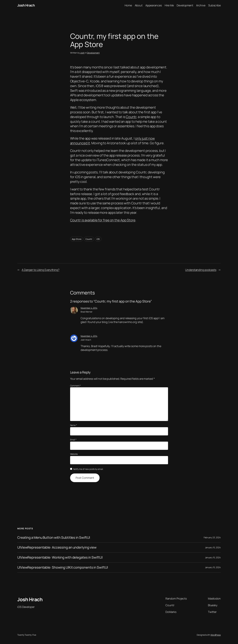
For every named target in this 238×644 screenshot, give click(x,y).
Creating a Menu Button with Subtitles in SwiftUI (54, 538)
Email (73, 440)
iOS (98, 239)
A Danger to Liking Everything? (41, 270)
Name (74, 425)
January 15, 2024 (213, 547)
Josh (82, 53)
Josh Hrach (26, 5)
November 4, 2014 (89, 308)
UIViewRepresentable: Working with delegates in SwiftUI (60, 557)
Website (74, 454)
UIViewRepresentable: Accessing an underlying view (57, 547)
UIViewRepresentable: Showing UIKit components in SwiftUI (63, 567)
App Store (77, 239)
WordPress (216, 635)
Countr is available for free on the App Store (103, 220)
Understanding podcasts (201, 270)
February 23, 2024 (212, 537)
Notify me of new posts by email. (88, 469)
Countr (131, 117)
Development (93, 53)
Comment (76, 386)
